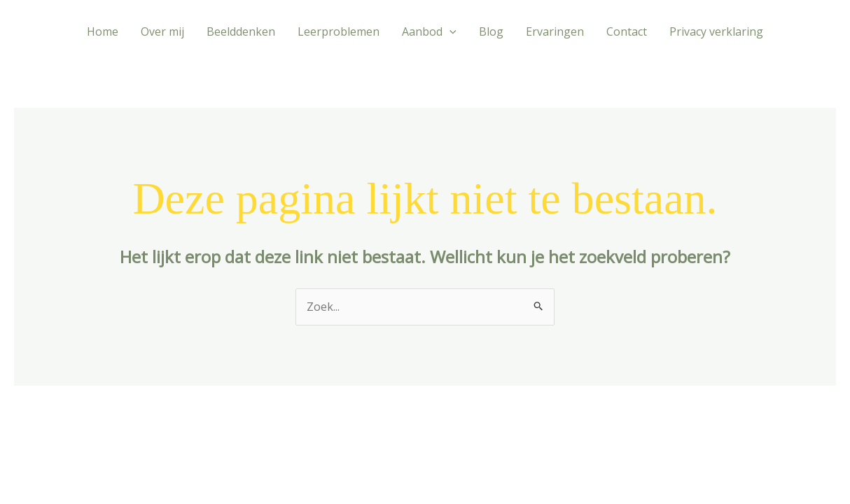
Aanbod (429, 31)
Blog (491, 31)
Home (103, 31)
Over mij (162, 31)
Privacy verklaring (716, 31)
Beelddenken (241, 31)
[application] (450, 31)
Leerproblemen (339, 31)
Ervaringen (555, 31)
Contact (627, 31)
